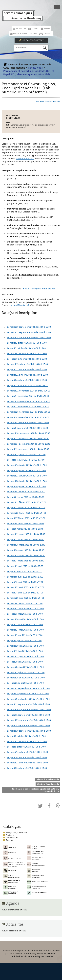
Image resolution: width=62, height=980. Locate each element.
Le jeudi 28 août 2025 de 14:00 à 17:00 (25, 683)
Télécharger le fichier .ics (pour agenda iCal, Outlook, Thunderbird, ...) (35, 790)
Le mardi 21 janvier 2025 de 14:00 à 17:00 (27, 476)
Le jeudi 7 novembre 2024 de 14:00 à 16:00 (28, 385)
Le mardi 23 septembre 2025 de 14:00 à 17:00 (29, 720)
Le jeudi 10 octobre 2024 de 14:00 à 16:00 (27, 359)
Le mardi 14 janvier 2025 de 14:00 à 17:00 (27, 465)
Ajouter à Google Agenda (48, 779)
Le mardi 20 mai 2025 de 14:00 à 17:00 (25, 619)
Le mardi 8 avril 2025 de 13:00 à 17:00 (25, 577)
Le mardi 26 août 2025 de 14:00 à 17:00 (26, 678)
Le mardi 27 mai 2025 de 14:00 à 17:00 (25, 630)
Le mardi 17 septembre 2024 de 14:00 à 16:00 (29, 332)
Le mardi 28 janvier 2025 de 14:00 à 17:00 (27, 481)
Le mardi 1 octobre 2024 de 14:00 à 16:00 (27, 343)
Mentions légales (36, 956)
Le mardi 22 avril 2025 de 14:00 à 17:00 (26, 587)
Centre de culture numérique (48, 101)
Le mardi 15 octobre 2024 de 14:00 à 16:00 (27, 364)
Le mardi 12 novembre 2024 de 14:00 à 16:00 (29, 391)
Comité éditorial (18, 956)
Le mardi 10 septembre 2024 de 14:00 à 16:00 (29, 327)
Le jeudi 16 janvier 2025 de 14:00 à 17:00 (26, 470)
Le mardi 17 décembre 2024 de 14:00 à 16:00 (29, 444)
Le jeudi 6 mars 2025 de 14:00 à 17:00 (25, 529)
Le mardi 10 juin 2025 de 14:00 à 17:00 (25, 646)
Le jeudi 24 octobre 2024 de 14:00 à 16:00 (27, 380)
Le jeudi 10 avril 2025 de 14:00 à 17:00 (25, 582)
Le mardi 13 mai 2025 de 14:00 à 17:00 (25, 609)
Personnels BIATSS (14, 838)
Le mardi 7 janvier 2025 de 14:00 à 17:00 (26, 454)
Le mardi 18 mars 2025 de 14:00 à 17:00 (26, 545)
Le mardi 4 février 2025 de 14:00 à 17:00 (26, 492)
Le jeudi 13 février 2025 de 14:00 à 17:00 (26, 507)
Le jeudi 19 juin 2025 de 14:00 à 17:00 (25, 662)
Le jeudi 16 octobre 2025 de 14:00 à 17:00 (27, 757)
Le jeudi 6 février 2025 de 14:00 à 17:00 (26, 497)
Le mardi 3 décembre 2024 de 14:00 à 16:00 (28, 422)
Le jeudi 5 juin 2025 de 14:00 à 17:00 (24, 640)
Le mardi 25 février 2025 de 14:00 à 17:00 (27, 513)
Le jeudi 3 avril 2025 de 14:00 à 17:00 (25, 571)
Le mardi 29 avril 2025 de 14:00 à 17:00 (26, 598)
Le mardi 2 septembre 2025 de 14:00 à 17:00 (28, 688)
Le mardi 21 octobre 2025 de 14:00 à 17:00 (27, 763)
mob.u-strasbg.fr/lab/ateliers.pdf (39, 289)
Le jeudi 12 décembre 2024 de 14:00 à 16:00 (28, 438)
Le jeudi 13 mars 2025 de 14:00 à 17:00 (26, 539)
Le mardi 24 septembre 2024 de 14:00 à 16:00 (29, 337)
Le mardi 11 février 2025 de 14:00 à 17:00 (27, 502)
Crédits (50, 956)
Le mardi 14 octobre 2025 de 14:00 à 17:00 (27, 752)
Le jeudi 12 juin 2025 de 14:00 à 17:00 (25, 651)
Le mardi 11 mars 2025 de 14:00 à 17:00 (26, 534)
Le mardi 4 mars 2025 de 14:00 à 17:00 (25, 524)
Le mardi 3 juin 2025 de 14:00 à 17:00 (25, 635)
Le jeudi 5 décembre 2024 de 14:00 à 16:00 (27, 428)
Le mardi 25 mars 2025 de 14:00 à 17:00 (26, 555)
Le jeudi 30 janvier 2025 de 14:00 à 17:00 (26, 486)
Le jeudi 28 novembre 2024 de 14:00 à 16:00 (28, 417)
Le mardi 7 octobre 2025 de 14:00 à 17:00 (27, 741)
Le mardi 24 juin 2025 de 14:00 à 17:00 (25, 667)
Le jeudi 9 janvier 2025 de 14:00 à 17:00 (26, 460)
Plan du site (50, 953)
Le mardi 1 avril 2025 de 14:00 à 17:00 (25, 566)
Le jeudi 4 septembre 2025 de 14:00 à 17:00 (28, 694)
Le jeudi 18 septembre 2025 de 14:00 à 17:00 (28, 715)
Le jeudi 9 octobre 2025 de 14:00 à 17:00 (26, 747)
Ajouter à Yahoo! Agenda (48, 784)
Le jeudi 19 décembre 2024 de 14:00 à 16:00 (28, 449)
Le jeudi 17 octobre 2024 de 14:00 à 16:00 (27, 369)
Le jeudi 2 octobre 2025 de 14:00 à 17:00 (26, 736)
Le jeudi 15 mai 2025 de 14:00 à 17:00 (25, 614)
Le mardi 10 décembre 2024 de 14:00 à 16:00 (29, 433)
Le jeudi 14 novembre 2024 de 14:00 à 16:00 (28, 396)
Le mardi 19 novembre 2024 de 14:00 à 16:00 (29, 401)
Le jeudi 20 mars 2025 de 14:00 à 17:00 (26, 550)
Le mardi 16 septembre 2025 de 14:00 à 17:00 (29, 709)
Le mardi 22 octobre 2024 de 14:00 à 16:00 (27, 375)
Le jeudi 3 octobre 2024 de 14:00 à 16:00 (26, 348)
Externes (10, 840)
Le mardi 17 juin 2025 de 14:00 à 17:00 (25, 656)
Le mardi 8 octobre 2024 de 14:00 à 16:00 (27, 353)
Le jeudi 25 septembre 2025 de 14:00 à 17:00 (28, 726)
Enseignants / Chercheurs (17, 833)
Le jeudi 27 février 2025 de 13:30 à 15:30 (26, 518)
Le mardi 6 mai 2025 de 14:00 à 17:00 (25, 603)
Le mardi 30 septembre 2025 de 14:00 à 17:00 (29, 731)
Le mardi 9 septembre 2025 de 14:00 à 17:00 (28, 699)
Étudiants (10, 835)
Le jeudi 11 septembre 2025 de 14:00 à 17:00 (28, 704)
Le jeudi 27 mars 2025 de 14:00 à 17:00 (26, 561)
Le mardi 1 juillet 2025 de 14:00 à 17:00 (26, 672)
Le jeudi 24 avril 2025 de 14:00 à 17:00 (25, 593)
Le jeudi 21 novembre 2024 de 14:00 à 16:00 (28, 407)
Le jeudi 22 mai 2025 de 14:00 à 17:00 (25, 624)
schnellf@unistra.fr (25, 158)
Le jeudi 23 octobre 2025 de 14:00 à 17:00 (27, 768)
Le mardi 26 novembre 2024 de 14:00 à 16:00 (29, 412)
